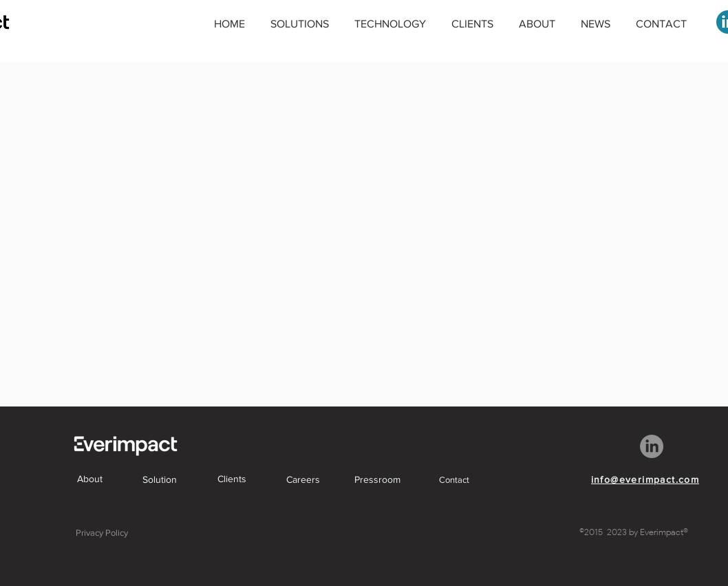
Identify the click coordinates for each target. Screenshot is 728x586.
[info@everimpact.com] (645, 479)
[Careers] (303, 479)
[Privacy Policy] (102, 532)
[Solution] (160, 479)
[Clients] (232, 479)
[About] (89, 479)
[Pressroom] (377, 479)
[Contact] (454, 479)
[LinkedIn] (652, 446)
